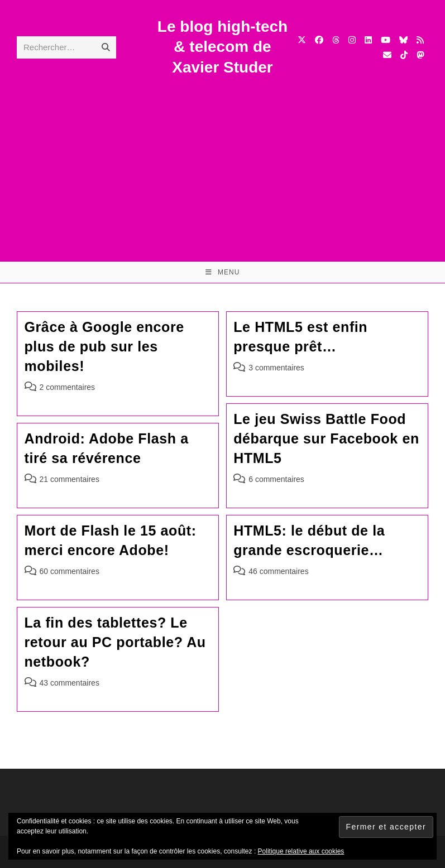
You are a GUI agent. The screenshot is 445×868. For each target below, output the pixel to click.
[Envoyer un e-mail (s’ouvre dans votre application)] (387, 55)
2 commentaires (68, 387)
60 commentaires (70, 571)
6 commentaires (276, 479)
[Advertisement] (222, 161)
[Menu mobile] (223, 272)
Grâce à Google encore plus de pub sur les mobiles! (104, 346)
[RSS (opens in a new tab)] (420, 40)
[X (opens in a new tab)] (302, 40)
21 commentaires (70, 479)
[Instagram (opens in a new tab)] (352, 40)
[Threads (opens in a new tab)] (336, 40)
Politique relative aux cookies (301, 851)
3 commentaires (276, 368)
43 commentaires (70, 683)
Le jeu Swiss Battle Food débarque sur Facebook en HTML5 (326, 438)
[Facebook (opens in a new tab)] (319, 40)
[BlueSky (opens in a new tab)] (403, 40)
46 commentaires (278, 571)
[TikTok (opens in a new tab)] (404, 55)
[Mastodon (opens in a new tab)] (420, 55)
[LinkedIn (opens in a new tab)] (368, 40)
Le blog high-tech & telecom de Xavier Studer (222, 47)
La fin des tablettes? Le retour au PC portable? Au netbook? (115, 642)
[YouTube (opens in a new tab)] (386, 40)
